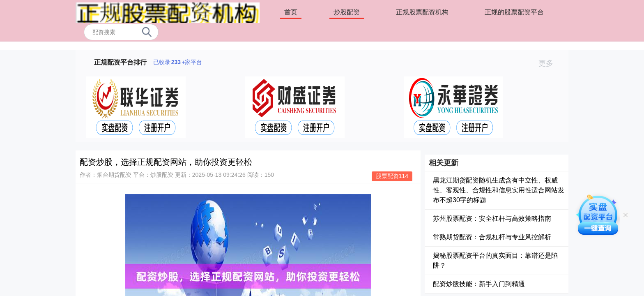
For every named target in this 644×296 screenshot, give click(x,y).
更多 (549, 63)
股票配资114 (392, 176)
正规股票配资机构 (422, 12)
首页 (291, 12)
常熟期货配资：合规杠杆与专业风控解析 (492, 237)
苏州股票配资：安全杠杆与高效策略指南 (492, 219)
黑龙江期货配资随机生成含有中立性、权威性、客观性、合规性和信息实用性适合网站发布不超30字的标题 (499, 190)
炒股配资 (347, 12)
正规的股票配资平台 (514, 12)
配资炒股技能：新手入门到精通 (479, 284)
